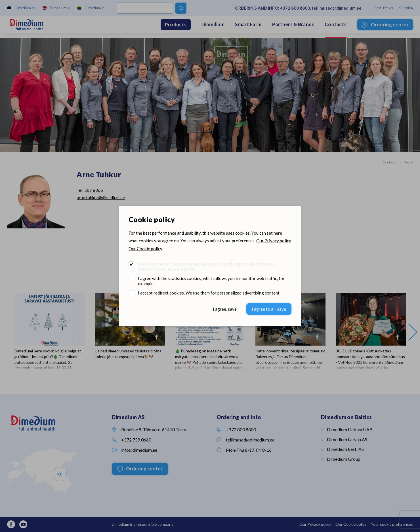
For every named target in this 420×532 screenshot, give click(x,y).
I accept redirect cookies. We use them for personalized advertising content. (209, 293)
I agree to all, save (269, 309)
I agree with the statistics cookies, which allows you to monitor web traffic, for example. (211, 281)
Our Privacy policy (274, 241)
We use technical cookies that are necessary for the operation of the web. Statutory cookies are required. (207, 266)
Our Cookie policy (145, 249)
